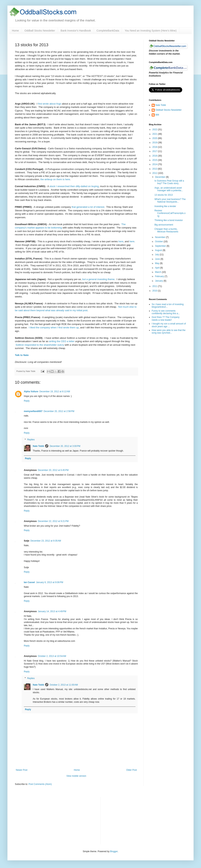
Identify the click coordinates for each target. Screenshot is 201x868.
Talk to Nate (22, 355)
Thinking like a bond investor (169, 220)
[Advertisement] (131, 820)
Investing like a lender (165, 206)
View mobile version (76, 776)
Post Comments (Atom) (40, 784)
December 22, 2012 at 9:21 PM (53, 521)
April (158, 268)
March (158, 272)
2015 (155, 160)
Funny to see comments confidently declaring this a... (166, 312)
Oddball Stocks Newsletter (40, 31)
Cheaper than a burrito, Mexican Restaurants (166, 230)
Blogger (114, 851)
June (158, 259)
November (161, 237)
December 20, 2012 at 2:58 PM (59, 411)
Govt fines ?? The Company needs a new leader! (166, 318)
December (161, 177)
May (157, 263)
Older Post (131, 770)
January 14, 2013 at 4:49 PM (52, 611)
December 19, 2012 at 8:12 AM (55, 392)
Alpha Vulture (31, 392)
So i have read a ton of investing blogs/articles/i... (168, 306)
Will (157, 115)
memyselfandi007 (33, 411)
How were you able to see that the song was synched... (169, 332)
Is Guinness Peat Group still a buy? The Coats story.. (169, 182)
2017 (155, 151)
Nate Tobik (38, 446)
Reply (27, 401)
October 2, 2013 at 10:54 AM (52, 656)
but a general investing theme (98, 279)
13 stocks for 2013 (164, 195)
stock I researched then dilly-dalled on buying (74, 186)
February (160, 276)
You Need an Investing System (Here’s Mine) (151, 31)
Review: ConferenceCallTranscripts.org (170, 213)
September (161, 246)
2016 (155, 156)
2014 (155, 164)
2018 (155, 147)
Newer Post (22, 770)
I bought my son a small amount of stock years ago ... (169, 325)
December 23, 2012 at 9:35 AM (46, 541)
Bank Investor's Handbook (76, 31)
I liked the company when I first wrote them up (54, 328)
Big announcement (164, 225)
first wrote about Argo (50, 104)
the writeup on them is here (55, 179)
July (157, 255)
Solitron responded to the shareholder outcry (40, 345)
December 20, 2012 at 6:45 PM (53, 470)
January (159, 281)
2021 (155, 134)
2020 (155, 138)
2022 (155, 130)
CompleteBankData (108, 31)
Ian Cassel (29, 582)
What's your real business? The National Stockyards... (170, 201)
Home (15, 31)
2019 (155, 143)
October (159, 242)
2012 (155, 173)
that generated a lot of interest (88, 207)
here (121, 241)
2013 (155, 169)
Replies (31, 440)
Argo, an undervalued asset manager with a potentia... (169, 189)
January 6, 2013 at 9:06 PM (50, 582)
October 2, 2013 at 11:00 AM (64, 685)
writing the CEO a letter (62, 341)
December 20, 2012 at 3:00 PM (65, 446)
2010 (155, 291)
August (159, 250)
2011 (155, 286)
